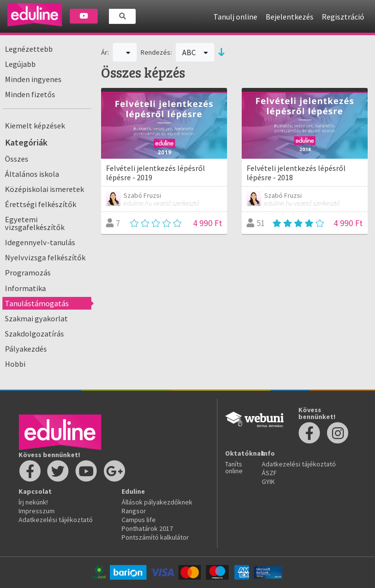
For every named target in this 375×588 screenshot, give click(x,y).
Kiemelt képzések (35, 126)
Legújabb (20, 64)
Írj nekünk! (33, 502)
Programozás (28, 273)
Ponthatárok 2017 (147, 528)
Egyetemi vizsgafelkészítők (35, 223)
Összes (17, 159)
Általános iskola (32, 174)
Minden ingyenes (33, 79)
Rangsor (134, 511)
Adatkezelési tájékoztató (56, 520)
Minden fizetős (30, 94)
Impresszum (37, 511)
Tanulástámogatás (37, 303)
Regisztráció (343, 17)
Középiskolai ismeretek (44, 189)
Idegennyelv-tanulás (40, 242)
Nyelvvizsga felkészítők (45, 257)
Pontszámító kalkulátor (155, 537)
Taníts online (234, 467)
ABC (195, 52)
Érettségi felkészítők (41, 204)
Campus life (139, 520)
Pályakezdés (26, 349)
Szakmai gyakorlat (36, 318)
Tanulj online (235, 17)
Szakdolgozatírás (34, 334)
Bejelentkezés (290, 17)
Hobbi (15, 364)
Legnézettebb (29, 49)
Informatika (25, 288)
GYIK (268, 482)
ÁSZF (269, 473)
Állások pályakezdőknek (157, 502)
